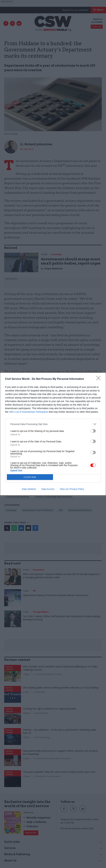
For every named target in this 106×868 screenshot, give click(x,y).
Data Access (48, 489)
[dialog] (53, 434)
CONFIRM (30, 477)
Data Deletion (29, 489)
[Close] (99, 379)
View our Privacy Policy (72, 489)
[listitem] (53, 424)
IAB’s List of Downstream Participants (29, 412)
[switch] (93, 431)
